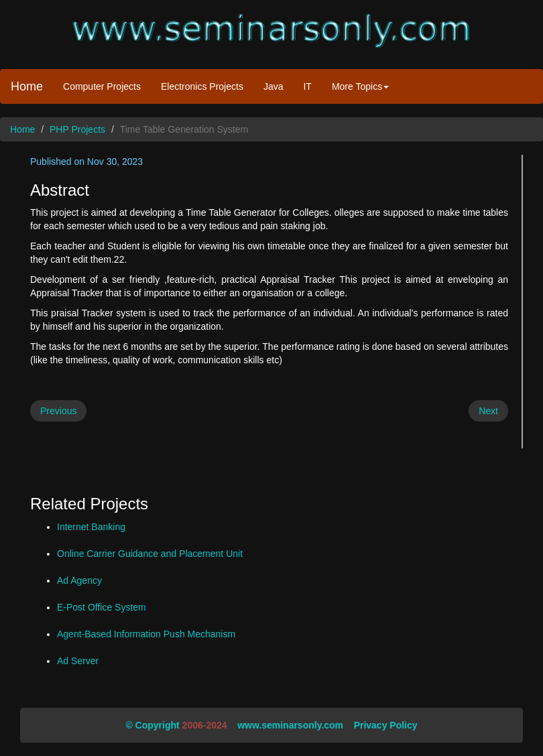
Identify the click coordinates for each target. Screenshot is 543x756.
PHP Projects (77, 129)
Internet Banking (91, 527)
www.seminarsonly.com (290, 725)
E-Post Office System (102, 607)
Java (274, 86)
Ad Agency (79, 580)
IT (307, 86)
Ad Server (78, 661)
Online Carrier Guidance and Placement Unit (150, 554)
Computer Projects (102, 86)
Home (27, 86)
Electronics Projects (202, 86)
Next (488, 411)
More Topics (360, 86)
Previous (58, 411)
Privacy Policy (386, 725)
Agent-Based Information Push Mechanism (146, 634)
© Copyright (152, 725)
